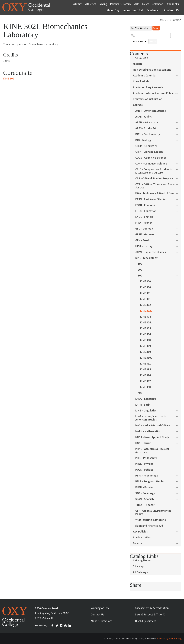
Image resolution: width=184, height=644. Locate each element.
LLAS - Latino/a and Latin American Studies (151, 418)
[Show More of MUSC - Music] (179, 443)
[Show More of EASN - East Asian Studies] (179, 199)
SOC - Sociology (145, 493)
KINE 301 (145, 293)
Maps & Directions (102, 621)
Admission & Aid (133, 10)
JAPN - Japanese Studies (151, 252)
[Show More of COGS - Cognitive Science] (179, 158)
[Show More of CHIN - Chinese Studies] (179, 152)
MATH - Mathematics (148, 431)
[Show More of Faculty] (179, 543)
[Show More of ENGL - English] (179, 217)
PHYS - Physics (144, 464)
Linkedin (70, 626)
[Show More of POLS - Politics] (179, 470)
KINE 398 (145, 387)
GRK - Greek (143, 240)
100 (140, 264)
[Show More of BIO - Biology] (179, 140)
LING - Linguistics (146, 411)
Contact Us (97, 614)
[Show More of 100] (179, 264)
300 (140, 276)
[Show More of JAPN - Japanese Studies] (179, 252)
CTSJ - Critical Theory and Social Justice (155, 186)
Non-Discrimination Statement (152, 70)
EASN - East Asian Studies (151, 199)
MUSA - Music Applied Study (152, 437)
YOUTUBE (66, 626)
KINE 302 (145, 305)
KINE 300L (146, 287)
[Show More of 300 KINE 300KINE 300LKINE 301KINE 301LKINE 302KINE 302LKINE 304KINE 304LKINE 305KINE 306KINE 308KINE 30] (179, 275)
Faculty (137, 543)
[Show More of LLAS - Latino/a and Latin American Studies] (179, 416)
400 (140, 393)
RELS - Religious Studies (150, 481)
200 (140, 270)
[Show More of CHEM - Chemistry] (179, 146)
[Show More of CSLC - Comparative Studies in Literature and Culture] (179, 169)
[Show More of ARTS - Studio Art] (179, 128)
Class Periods (141, 81)
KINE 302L (146, 311)
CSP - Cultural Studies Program (154, 179)
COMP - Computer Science (151, 164)
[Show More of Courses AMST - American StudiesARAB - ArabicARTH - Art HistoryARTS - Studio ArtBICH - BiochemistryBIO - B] (179, 105)
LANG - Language (146, 399)
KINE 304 (145, 317)
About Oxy (113, 10)
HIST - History (144, 246)
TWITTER (57, 626)
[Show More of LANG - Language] (179, 399)
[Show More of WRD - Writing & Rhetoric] (179, 520)
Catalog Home (142, 560)
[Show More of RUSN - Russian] (179, 487)
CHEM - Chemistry (146, 146)
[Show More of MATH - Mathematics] (179, 431)
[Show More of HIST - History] (179, 246)
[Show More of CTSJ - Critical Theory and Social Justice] (179, 184)
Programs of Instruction (148, 99)
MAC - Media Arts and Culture (153, 426)
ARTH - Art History (147, 123)
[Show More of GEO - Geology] (179, 228)
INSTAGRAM (61, 626)
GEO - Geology (144, 229)
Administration (142, 537)
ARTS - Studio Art (146, 128)
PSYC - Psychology (147, 476)
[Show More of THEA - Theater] (179, 505)
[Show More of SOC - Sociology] (179, 493)
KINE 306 (145, 334)
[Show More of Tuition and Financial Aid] (179, 526)
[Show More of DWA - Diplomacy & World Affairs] (179, 193)
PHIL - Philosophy (146, 458)
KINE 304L (146, 323)
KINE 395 (145, 370)
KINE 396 (145, 375)
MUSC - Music (143, 443)
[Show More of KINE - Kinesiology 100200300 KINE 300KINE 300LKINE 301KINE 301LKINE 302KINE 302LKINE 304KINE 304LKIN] (179, 258)
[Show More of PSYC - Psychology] (179, 475)
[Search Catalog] (150, 35)
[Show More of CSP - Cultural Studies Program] (179, 178)
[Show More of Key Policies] (179, 531)
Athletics (91, 4)
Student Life (172, 10)
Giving (103, 4)
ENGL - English (144, 217)
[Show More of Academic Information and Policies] (179, 93)
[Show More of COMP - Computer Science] (179, 163)
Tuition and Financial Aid (148, 526)
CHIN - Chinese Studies (149, 152)
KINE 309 (145, 346)
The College (140, 58)
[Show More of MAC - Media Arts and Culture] (179, 425)
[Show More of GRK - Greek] (179, 240)
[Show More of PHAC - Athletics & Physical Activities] (179, 449)
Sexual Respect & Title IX (150, 614)
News (146, 4)
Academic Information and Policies (154, 93)
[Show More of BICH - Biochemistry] (179, 134)
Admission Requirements (148, 87)
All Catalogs (140, 572)
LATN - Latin (143, 405)
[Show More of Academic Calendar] (179, 75)
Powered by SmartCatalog (169, 638)
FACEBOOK (53, 626)
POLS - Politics (144, 470)
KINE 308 (145, 340)
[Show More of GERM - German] (179, 234)
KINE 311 (145, 364)
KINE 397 (145, 381)
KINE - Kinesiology (146, 258)
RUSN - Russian (144, 487)
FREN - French (144, 223)
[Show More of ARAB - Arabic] (179, 117)
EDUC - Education (146, 211)
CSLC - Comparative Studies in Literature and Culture (154, 171)
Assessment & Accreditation (152, 608)
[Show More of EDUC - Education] (179, 211)
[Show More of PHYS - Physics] (179, 464)
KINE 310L (146, 358)
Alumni (78, 4)
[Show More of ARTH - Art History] (179, 122)
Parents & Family (121, 4)
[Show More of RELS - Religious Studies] (179, 481)
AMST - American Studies (151, 111)
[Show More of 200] (179, 270)
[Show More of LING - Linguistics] (179, 410)
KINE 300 (145, 281)
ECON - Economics (146, 205)
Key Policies (140, 532)
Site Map (138, 566)
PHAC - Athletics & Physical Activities (152, 451)
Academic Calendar (145, 76)
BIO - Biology (143, 140)
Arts (137, 4)
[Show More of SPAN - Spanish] (179, 499)
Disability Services (146, 621)
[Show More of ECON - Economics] (179, 205)
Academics (153, 10)
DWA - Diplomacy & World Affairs (155, 193)
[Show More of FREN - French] (179, 223)
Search (153, 41)
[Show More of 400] (179, 393)
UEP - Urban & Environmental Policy (153, 512)
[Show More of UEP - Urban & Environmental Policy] (179, 511)
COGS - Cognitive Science (151, 158)
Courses (138, 105)
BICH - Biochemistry (148, 134)
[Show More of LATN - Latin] (179, 405)
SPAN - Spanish (145, 499)
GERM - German (145, 235)
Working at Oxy (100, 608)
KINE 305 (145, 328)
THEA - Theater (145, 505)
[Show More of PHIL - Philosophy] (179, 458)
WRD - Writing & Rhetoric (151, 520)
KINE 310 (145, 352)
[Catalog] (141, 28)
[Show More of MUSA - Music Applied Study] (179, 437)
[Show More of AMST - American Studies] (179, 111)
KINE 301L (146, 299)
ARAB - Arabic (144, 117)
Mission (137, 64)
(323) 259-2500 (44, 618)
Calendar (157, 4)
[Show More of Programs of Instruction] (179, 99)
